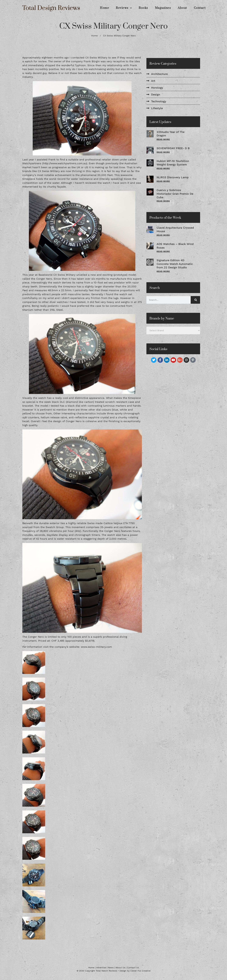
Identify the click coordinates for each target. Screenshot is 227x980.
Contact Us (133, 968)
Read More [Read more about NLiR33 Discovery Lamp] (163, 181)
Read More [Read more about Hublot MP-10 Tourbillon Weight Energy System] (163, 168)
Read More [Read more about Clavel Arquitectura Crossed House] (163, 235)
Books (143, 8)
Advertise (101, 968)
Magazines (163, 8)
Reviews (124, 8)
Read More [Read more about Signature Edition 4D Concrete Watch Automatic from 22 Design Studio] (163, 271)
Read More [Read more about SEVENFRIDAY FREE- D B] (163, 152)
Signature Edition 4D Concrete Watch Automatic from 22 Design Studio (175, 264)
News (111, 968)
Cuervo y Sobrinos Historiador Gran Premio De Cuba (175, 194)
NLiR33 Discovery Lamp (173, 177)
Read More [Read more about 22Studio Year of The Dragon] (163, 139)
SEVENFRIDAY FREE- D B (173, 148)
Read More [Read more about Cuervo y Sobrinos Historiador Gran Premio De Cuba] (163, 201)
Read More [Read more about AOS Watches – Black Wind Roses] (163, 251)
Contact (200, 8)
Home (104, 8)
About (182, 8)
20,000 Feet (105, 175)
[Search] (195, 300)
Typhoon (80, 65)
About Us (120, 968)
